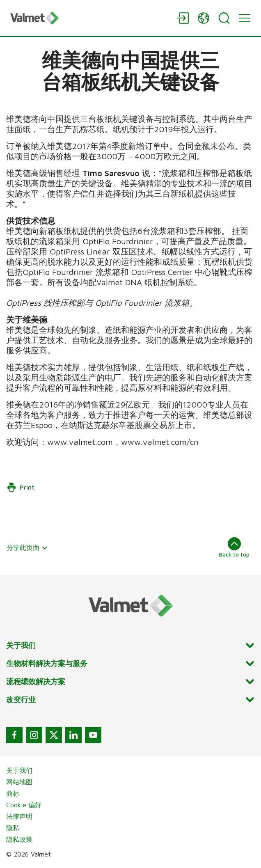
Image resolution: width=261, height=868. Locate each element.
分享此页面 (27, 547)
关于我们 (19, 770)
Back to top (234, 547)
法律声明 (19, 816)
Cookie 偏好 (24, 805)
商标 (13, 793)
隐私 (13, 828)
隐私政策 (19, 839)
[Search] (224, 18)
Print (21, 487)
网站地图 (19, 782)
